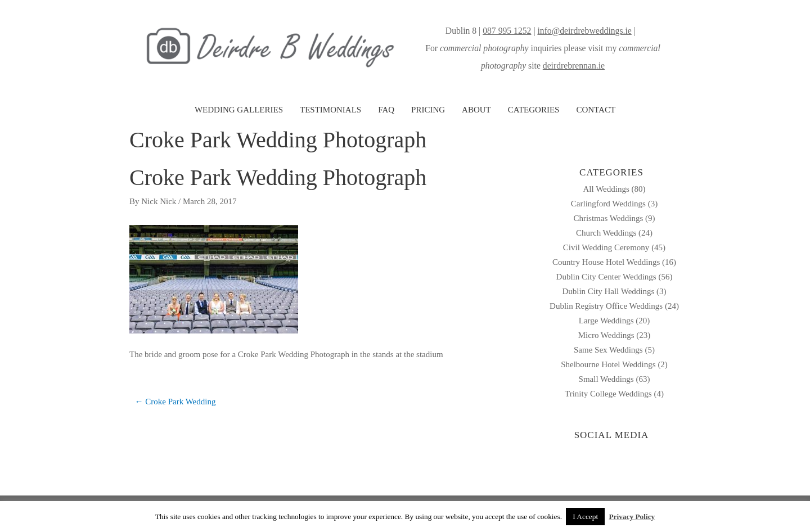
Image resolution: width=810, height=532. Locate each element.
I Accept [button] (585, 517)
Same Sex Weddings (608, 350)
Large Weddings (606, 321)
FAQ (386, 110)
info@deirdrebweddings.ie (584, 31)
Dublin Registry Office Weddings (606, 306)
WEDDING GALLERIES (239, 110)
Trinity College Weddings (608, 394)
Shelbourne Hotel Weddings (608, 364)
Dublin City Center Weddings (606, 277)
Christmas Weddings (608, 218)
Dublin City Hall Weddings (608, 291)
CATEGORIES (534, 110)
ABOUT (476, 110)
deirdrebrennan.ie (574, 66)
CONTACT (596, 110)
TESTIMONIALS (330, 110)
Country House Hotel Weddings (606, 262)
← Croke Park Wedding (175, 402)
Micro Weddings (606, 335)
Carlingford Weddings (608, 204)
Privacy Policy (632, 517)
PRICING (428, 110)
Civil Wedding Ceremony (606, 247)
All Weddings (606, 189)
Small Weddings (606, 379)
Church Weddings (606, 233)
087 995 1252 (507, 31)
